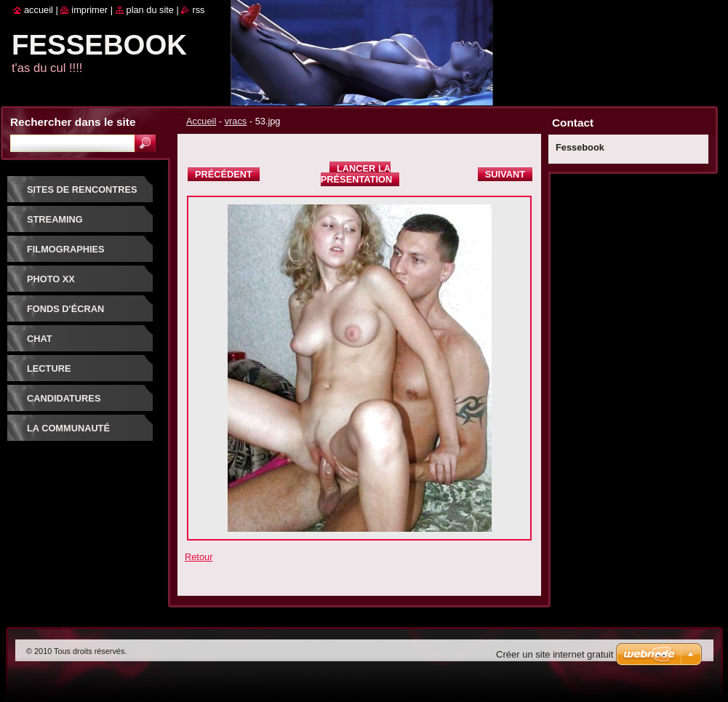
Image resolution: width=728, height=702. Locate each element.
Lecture (49, 368)
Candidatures (64, 398)
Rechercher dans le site (73, 122)
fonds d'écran (65, 309)
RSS (198, 10)
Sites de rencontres (82, 190)
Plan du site (150, 10)
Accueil (201, 121)
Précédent (224, 174)
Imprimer (89, 10)
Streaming (55, 219)
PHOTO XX (51, 279)
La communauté (68, 428)
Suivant (505, 174)
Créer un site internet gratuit (555, 654)
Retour (199, 557)
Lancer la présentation (356, 174)
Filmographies (66, 249)
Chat (40, 339)
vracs (236, 121)
